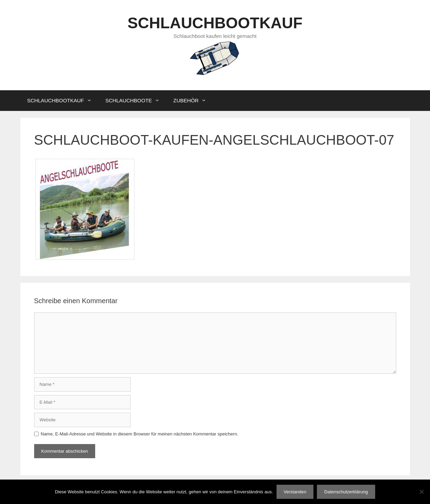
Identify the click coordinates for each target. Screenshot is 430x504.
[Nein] (421, 492)
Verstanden (295, 492)
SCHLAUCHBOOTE (136, 101)
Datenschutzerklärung (346, 492)
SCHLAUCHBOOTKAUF (215, 23)
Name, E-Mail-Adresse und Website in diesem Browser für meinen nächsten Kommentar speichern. (139, 434)
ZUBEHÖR (193, 101)
